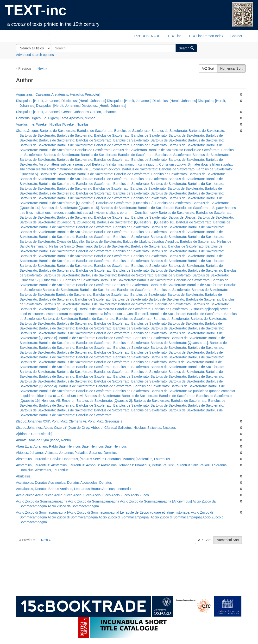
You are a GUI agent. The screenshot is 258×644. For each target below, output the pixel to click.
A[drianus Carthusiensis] (34, 434)
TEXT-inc (36, 10)
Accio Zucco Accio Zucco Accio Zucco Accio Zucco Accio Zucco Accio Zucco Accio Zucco (82, 495)
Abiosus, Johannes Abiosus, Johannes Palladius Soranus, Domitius (66, 453)
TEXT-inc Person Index (206, 36)
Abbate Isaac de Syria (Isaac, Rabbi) (44, 440)
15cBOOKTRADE (147, 36)
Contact (236, 36)
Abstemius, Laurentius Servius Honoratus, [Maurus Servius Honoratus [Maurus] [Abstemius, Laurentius (93, 459)
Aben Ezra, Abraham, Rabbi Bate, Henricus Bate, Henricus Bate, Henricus (72, 446)
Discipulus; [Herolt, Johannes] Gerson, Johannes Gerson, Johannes (67, 112)
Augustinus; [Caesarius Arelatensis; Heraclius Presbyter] (58, 94)
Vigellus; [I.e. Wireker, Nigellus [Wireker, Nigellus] (53, 124)
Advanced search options (35, 55)
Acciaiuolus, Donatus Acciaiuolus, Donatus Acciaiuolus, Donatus (64, 483)
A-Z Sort (208, 68)
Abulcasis (23, 476)
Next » (42, 68)
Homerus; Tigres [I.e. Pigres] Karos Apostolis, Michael (56, 118)
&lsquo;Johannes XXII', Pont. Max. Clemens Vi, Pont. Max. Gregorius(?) (70, 421)
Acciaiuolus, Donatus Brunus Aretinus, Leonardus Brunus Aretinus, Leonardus (74, 489)
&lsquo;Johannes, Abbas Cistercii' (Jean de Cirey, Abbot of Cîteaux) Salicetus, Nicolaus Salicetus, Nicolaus (96, 428)
